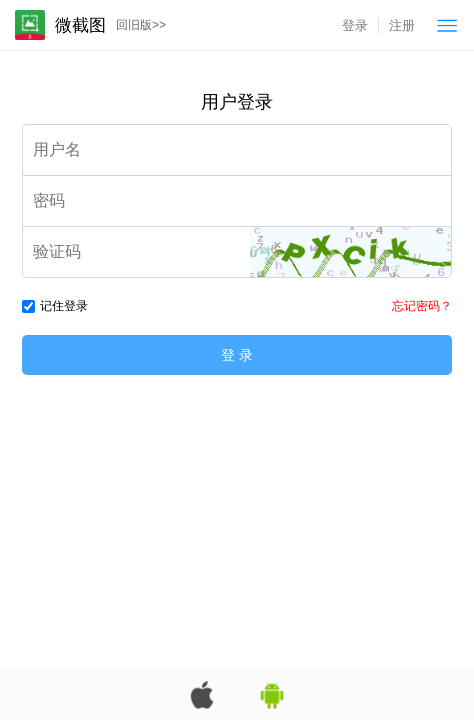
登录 (355, 25)
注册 (402, 25)
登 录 (237, 355)
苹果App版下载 (202, 695)
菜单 (447, 25)
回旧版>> (141, 25)
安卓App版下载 (272, 695)
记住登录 (55, 306)
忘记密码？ (422, 306)
